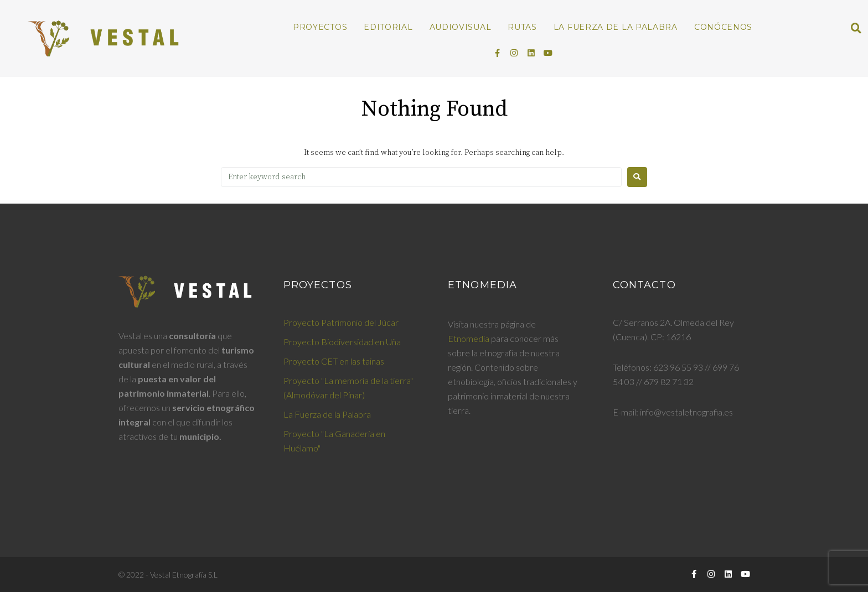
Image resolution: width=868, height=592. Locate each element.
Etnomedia (469, 338)
